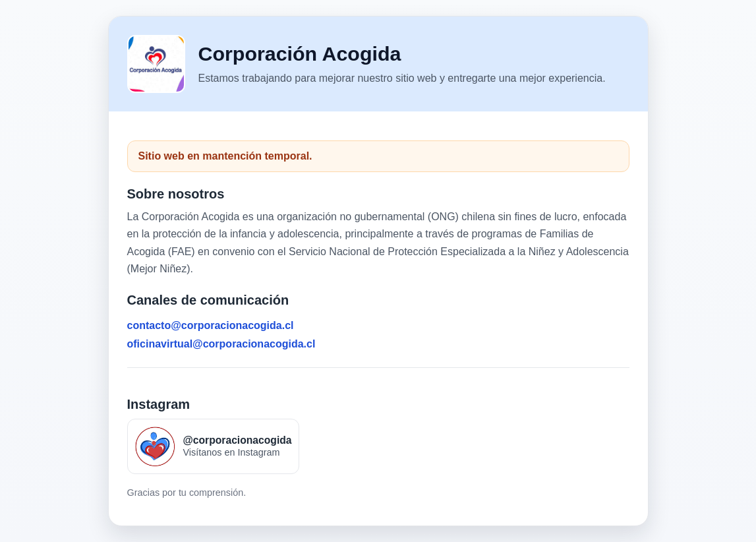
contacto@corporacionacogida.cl (211, 325)
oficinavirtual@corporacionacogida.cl (221, 344)
